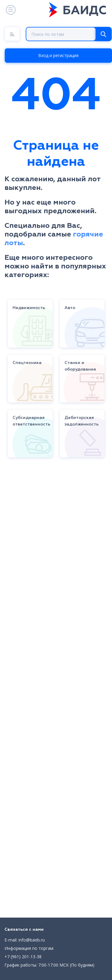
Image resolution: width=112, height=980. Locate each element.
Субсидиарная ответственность (31, 421)
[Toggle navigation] (10, 10)
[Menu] (12, 34)
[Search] (103, 34)
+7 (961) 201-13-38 (23, 957)
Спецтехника (27, 363)
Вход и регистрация (58, 55)
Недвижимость (29, 308)
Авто (70, 308)
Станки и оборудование (80, 366)
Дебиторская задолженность (82, 421)
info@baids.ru (32, 940)
